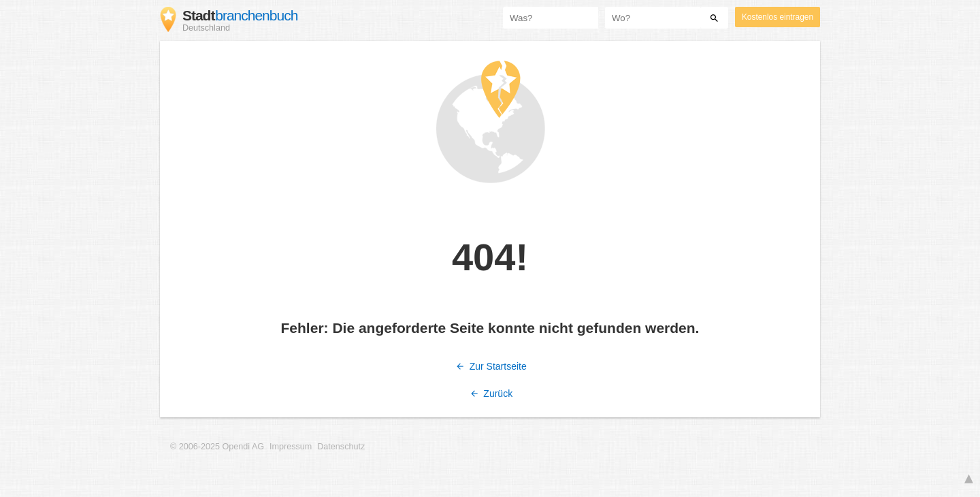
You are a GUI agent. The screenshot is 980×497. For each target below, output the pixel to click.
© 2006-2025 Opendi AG (217, 447)
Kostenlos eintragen (778, 17)
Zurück (490, 394)
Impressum (291, 447)
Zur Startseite (490, 366)
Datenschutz (341, 447)
